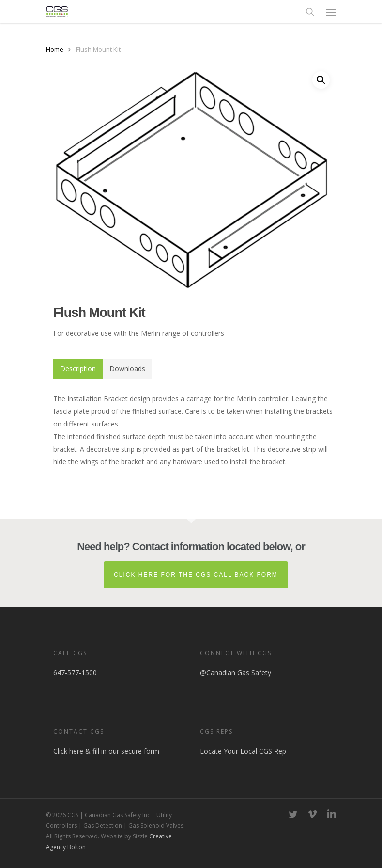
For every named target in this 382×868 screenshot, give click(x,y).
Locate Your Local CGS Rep (243, 751)
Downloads (127, 369)
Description (78, 369)
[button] (331, 12)
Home (55, 49)
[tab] (78, 369)
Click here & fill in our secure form (106, 751)
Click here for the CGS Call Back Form (196, 575)
